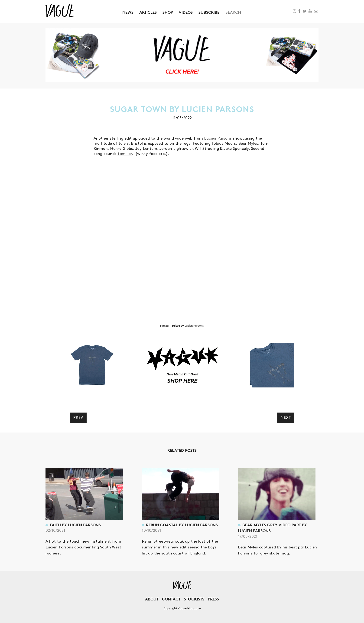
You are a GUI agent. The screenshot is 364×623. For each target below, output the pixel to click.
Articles (148, 12)
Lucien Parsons (218, 138)
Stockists (194, 599)
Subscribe (209, 12)
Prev (78, 418)
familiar (124, 154)
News (128, 12)
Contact (171, 599)
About (152, 599)
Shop (168, 12)
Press (213, 599)
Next (286, 418)
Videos (186, 12)
